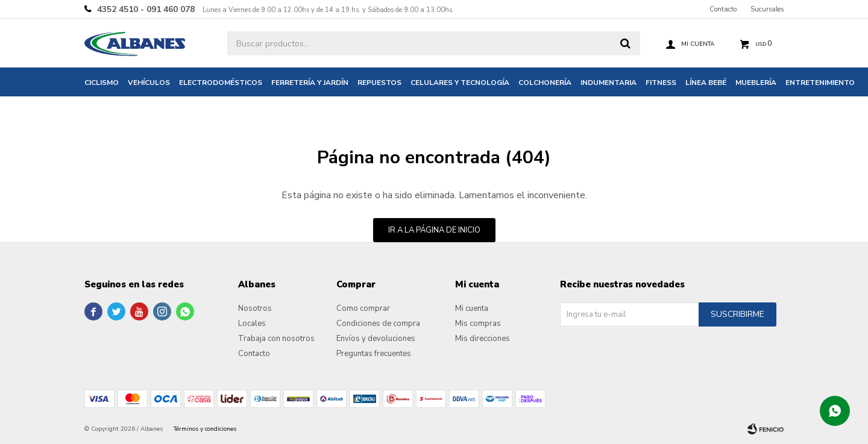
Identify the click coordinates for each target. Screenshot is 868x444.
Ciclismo (102, 83)
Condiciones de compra (378, 324)
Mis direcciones (483, 339)
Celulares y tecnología (460, 83)
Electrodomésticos (221, 83)
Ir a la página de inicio (434, 230)
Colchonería (545, 83)
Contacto (723, 9)
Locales (252, 324)
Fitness (661, 83)
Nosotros (255, 308)
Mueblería (756, 83)
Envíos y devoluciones (376, 339)
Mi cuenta (472, 308)
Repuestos (379, 83)
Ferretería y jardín (310, 83)
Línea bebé (706, 83)
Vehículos (149, 83)
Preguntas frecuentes (374, 354)
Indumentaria (609, 83)
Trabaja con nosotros (276, 339)
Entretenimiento (820, 83)
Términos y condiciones (205, 429)
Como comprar (363, 308)
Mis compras (478, 324)
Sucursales (767, 9)
